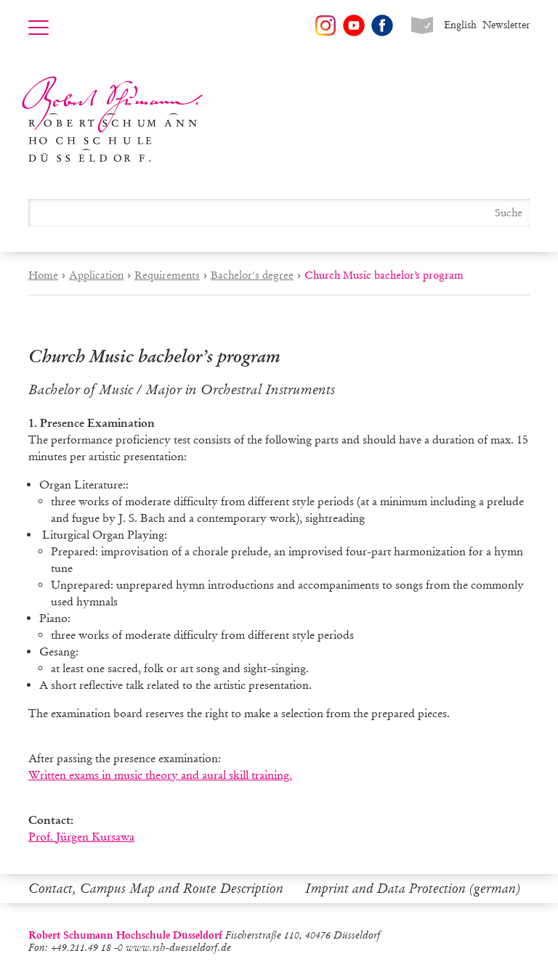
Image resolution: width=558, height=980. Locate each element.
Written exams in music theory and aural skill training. (160, 775)
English (460, 25)
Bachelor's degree (252, 275)
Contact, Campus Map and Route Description (156, 889)
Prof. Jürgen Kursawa (81, 837)
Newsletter (506, 25)
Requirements (167, 275)
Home (43, 275)
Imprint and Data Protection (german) (413, 889)
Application (96, 275)
